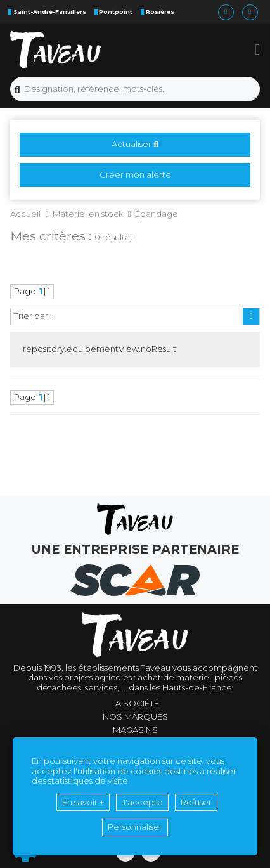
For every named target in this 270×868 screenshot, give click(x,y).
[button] (258, 49)
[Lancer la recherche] (17, 89)
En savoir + (83, 802)
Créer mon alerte (135, 174)
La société (135, 703)
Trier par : (33, 316)
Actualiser (135, 144)
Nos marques (135, 717)
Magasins (135, 730)
